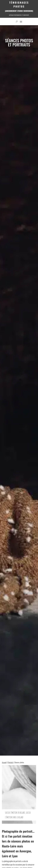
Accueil (4, 762)
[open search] (17, 21)
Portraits (10, 762)
